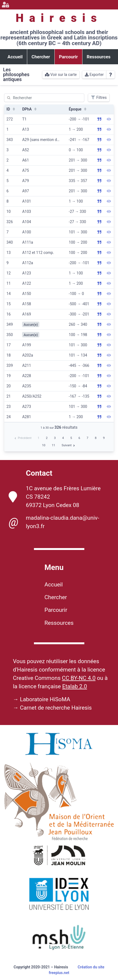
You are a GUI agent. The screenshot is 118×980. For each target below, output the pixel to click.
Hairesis (59, 18)
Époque (78, 109)
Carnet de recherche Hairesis (56, 708)
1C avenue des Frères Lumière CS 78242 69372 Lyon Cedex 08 (55, 497)
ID (11, 109)
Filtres (99, 98)
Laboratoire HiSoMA (45, 699)
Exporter (94, 75)
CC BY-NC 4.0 (79, 678)
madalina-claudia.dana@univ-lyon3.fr (54, 522)
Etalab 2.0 (75, 686)
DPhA (30, 109)
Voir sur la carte (61, 75)
